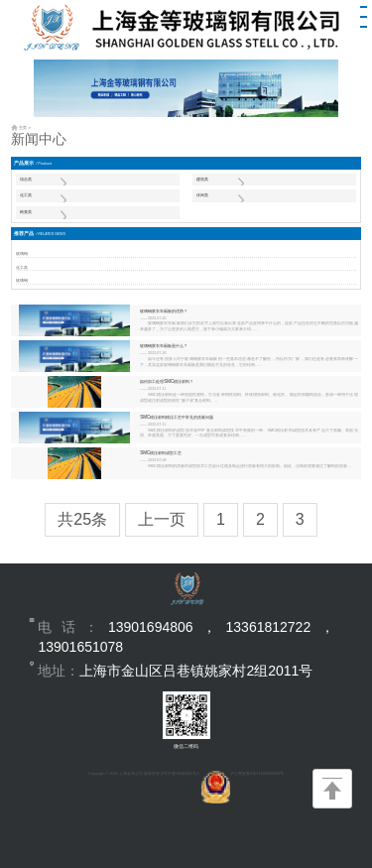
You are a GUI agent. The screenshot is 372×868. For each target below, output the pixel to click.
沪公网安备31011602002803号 (242, 774)
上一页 (162, 519)
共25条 (82, 519)
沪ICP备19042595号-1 (181, 774)
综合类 (26, 179)
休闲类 (202, 195)
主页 (23, 127)
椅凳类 (26, 212)
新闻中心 (39, 139)
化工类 (26, 195)
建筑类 (202, 179)
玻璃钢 (22, 253)
